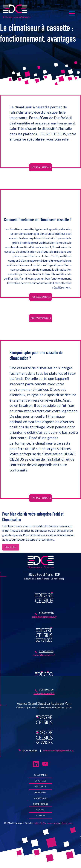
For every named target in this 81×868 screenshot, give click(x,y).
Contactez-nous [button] (41, 318)
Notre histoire (40, 804)
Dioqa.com (67, 823)
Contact (40, 810)
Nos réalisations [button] (41, 167)
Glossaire (41, 815)
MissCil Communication (47, 823)
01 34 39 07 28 (46, 613)
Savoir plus (11, 547)
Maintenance (41, 798)
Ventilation (40, 787)
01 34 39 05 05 (46, 651)
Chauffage (41, 781)
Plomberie (40, 792)
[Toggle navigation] (72, 13)
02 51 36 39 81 (30, 751)
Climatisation (41, 775)
